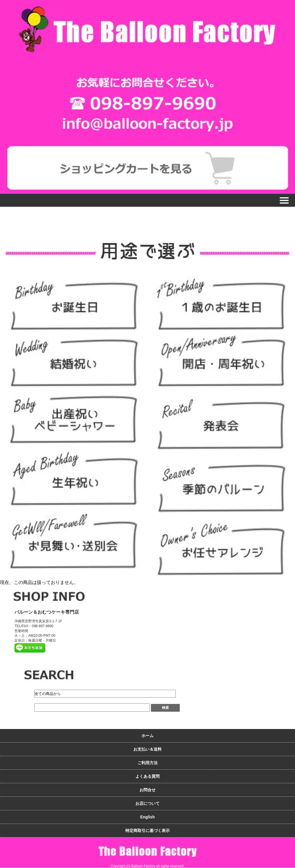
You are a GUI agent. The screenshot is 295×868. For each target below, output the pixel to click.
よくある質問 (147, 776)
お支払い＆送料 (147, 749)
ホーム (147, 736)
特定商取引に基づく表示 (147, 831)
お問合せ (147, 790)
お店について (147, 803)
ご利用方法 (147, 763)
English (148, 817)
